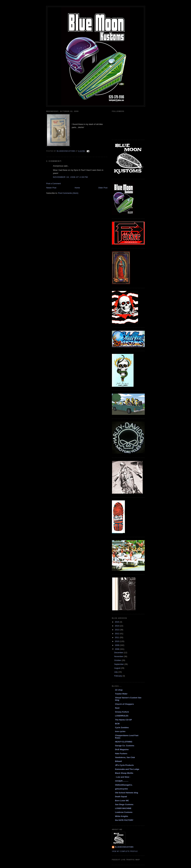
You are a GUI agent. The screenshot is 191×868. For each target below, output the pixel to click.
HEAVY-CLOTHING (124, 742)
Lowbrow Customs (124, 812)
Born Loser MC (122, 801)
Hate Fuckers (121, 754)
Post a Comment (53, 184)
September (119, 664)
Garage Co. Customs (125, 746)
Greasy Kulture (122, 712)
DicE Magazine (122, 749)
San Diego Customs (124, 804)
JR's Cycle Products (124, 765)
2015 (117, 622)
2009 (117, 645)
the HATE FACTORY (124, 820)
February (118, 676)
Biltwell (118, 761)
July (116, 672)
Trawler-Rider (121, 694)
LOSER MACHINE (123, 808)
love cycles (120, 731)
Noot (117, 708)
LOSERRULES (122, 716)
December (119, 653)
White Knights (122, 816)
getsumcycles (121, 789)
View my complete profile (125, 851)
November (119, 656)
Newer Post (51, 188)
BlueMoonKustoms (124, 847)
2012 (117, 634)
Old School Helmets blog (127, 793)
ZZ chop (119, 690)
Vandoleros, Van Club (125, 757)
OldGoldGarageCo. (124, 785)
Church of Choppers (124, 704)
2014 (117, 626)
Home (77, 188)
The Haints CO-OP (123, 720)
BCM (117, 724)
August (118, 668)
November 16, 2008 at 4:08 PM (70, 177)
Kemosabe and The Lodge (127, 769)
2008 (117, 649)
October (118, 660)
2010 (117, 641)
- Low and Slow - (123, 777)
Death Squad (121, 797)
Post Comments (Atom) (68, 193)
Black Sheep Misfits (124, 773)
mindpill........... (122, 781)
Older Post (103, 188)
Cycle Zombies (122, 728)
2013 (117, 630)
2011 (117, 637)
